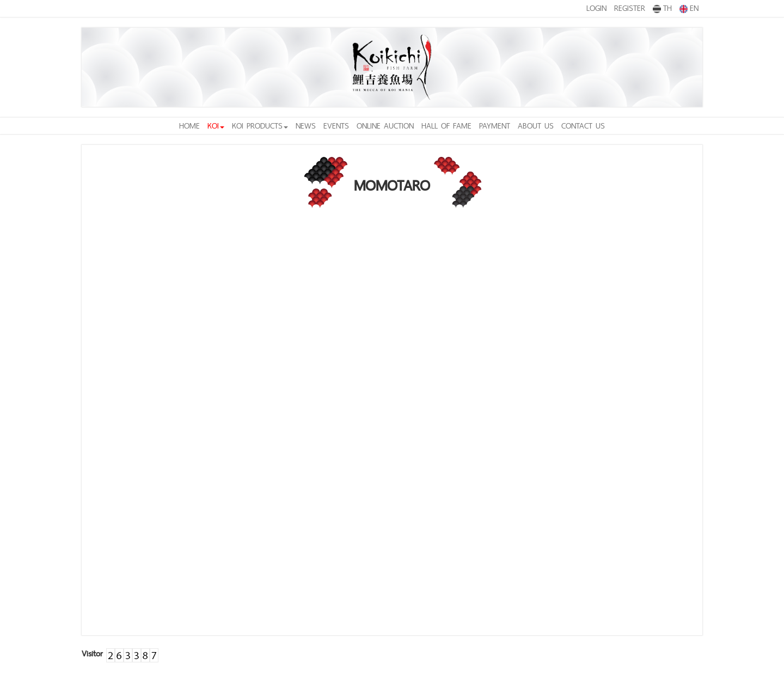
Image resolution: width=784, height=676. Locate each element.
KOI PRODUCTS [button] (260, 126)
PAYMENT (495, 126)
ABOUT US (536, 126)
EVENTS (336, 126)
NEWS (306, 126)
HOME (189, 126)
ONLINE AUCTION (385, 126)
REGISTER (630, 8)
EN (689, 7)
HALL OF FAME (446, 126)
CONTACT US (583, 126)
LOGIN (596, 8)
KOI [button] (216, 126)
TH (662, 7)
